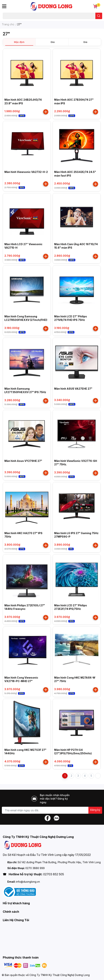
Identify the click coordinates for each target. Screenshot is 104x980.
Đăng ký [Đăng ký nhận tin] (95, 810)
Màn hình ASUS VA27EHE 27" (73, 389)
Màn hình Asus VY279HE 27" (23, 461)
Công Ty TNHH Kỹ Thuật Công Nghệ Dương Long (60, 975)
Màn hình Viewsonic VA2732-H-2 (26, 172)
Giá (53, 42)
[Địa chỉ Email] (52, 810)
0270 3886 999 (35, 868)
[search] (99, 16)
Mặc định (19, 42)
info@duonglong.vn (28, 882)
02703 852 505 (54, 874)
